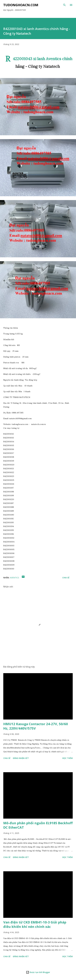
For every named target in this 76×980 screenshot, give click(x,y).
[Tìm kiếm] (64, 5)
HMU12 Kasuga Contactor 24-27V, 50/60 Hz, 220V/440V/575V (36, 726)
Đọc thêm (68, 758)
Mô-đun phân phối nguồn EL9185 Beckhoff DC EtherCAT (38, 825)
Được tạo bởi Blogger (38, 972)
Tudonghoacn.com (21, 5)
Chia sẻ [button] (66, 578)
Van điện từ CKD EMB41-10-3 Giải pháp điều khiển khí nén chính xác (35, 924)
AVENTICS (15, 578)
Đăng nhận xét (21, 758)
